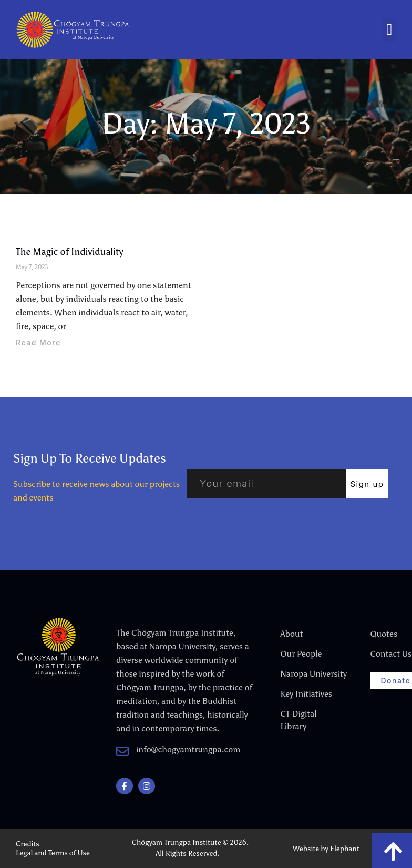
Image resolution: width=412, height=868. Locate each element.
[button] (389, 30)
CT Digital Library (298, 720)
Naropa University (306, 674)
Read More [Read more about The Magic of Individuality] (38, 343)
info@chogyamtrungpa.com (188, 749)
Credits (28, 844)
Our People (301, 654)
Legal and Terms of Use (53, 853)
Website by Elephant (326, 849)
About (291, 634)
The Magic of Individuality (70, 252)
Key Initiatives (306, 694)
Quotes (384, 634)
